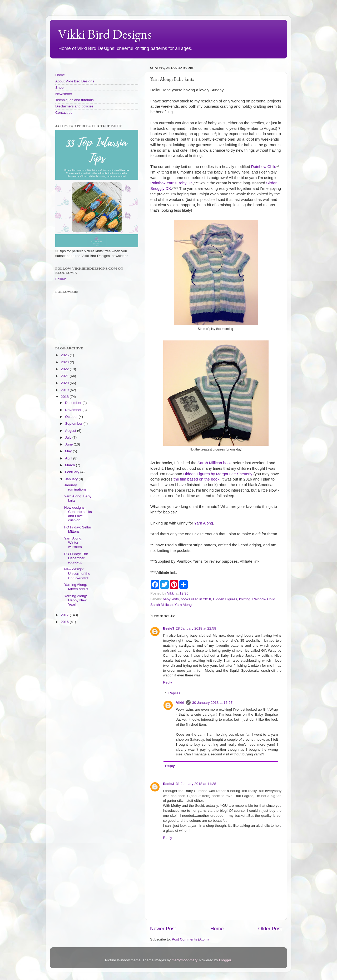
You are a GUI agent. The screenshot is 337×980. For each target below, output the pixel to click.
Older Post (270, 929)
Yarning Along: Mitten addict (76, 587)
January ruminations (75, 487)
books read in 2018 (196, 599)
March (70, 465)
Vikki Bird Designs (105, 34)
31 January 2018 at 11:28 (196, 784)
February (73, 472)
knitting (245, 599)
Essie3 (169, 628)
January (72, 479)
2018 (65, 397)
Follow (60, 279)
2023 (65, 362)
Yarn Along (204, 523)
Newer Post (163, 929)
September (74, 424)
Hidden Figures (225, 599)
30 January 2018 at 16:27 (212, 703)
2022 (65, 369)
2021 (65, 376)
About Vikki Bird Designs (75, 81)
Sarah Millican (162, 605)
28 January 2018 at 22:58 (196, 628)
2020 (65, 383)
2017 (65, 615)
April (69, 458)
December (74, 403)
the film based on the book (196, 479)
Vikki (180, 703)
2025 (65, 355)
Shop (60, 88)
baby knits (171, 599)
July (69, 437)
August (71, 431)
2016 (65, 622)
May (69, 451)
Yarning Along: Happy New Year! (76, 600)
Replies (174, 693)
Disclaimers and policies (74, 106)
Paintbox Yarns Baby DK (172, 183)
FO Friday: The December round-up (76, 558)
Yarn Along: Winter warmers (73, 543)
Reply (168, 682)
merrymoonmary (184, 960)
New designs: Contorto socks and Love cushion (78, 514)
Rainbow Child (264, 167)
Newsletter (64, 94)
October (72, 417)
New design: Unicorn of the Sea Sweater (77, 573)
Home (217, 929)
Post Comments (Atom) (190, 939)
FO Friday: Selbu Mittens (78, 529)
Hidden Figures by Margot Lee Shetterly (218, 474)
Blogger (225, 960)
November (74, 410)
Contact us (64, 113)
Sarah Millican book (215, 463)
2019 (65, 390)
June (69, 444)
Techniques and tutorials (75, 100)
